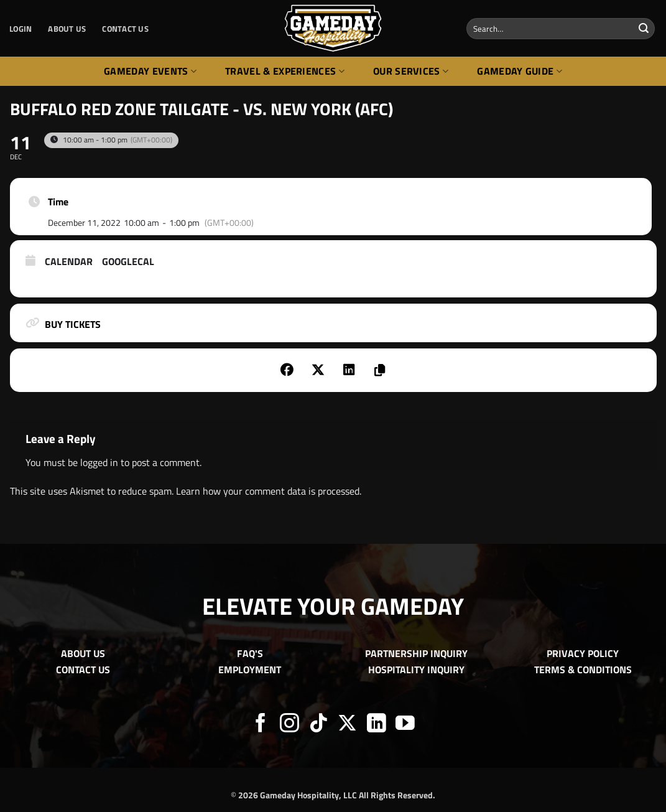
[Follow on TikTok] (319, 725)
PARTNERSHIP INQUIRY (416, 653)
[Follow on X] (347, 725)
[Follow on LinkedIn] (377, 725)
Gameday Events (150, 71)
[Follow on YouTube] (405, 725)
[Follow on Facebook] (261, 725)
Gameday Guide (520, 71)
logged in (99, 462)
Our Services (411, 71)
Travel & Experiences (285, 71)
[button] (21, 29)
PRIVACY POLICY (583, 653)
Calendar (69, 262)
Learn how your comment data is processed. (269, 491)
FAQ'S (250, 653)
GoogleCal (128, 262)
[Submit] (644, 29)
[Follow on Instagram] (289, 725)
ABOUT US (67, 29)
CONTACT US (125, 29)
